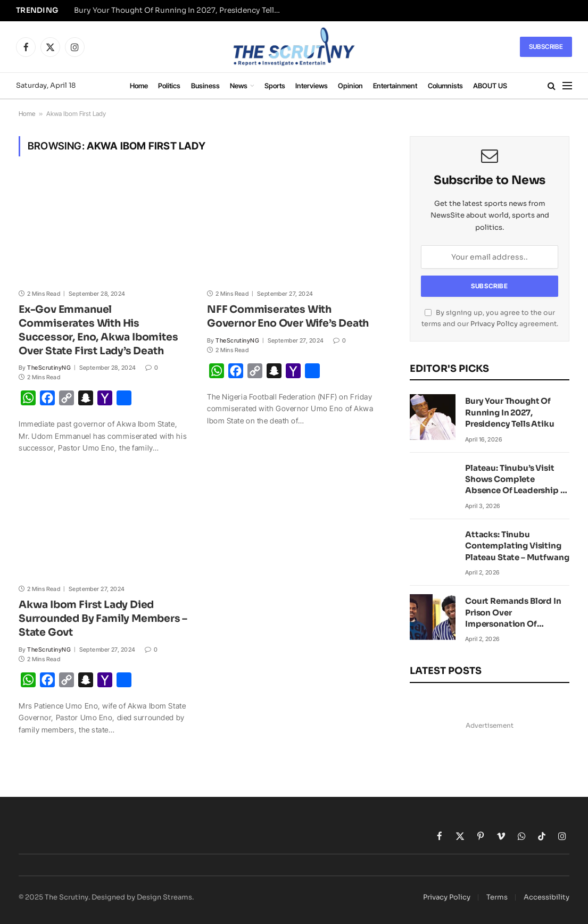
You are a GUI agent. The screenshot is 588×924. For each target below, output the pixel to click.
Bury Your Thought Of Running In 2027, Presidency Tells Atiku (180, 10)
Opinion (350, 86)
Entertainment (395, 86)
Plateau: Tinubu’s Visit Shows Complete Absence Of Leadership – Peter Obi (515, 480)
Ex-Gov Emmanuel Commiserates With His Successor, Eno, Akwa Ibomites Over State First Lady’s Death (98, 330)
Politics (169, 86)
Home (139, 86)
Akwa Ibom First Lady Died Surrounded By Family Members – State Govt (103, 619)
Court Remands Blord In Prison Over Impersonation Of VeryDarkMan (513, 613)
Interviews (312, 86)
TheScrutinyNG (49, 368)
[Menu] (567, 86)
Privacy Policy (494, 324)
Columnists (445, 86)
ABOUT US (490, 86)
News (239, 86)
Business (205, 86)
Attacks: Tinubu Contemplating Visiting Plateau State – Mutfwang (517, 546)
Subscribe (546, 47)
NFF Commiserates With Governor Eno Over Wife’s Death (288, 317)
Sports (275, 86)
